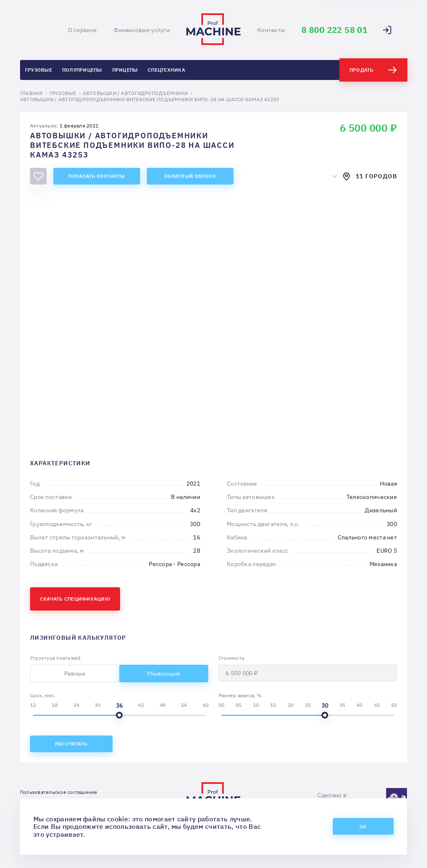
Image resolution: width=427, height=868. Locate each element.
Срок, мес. (43, 695)
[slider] (119, 715)
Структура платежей (55, 658)
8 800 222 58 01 (334, 30)
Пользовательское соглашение (59, 792)
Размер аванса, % (240, 695)
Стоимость (231, 658)
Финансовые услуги (142, 30)
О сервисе (83, 30)
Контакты (271, 30)
